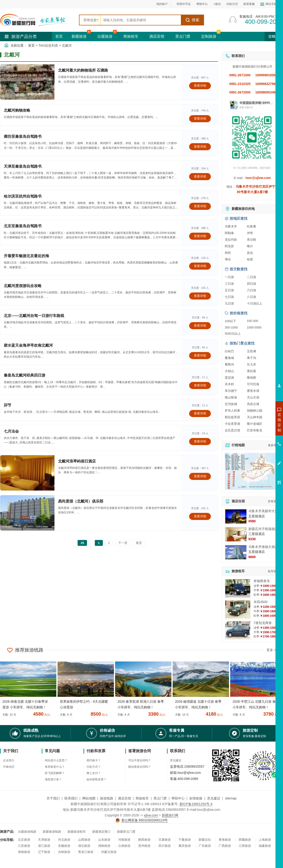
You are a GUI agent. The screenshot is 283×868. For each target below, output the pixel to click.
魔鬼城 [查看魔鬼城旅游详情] (229, 358)
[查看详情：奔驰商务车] (238, 588)
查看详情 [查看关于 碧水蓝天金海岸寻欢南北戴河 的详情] (200, 355)
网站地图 (89, 798)
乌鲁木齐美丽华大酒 (263, 511)
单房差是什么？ (55, 767)
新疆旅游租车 (77, 832)
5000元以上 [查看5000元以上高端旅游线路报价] (233, 334)
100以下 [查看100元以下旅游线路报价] (230, 321)
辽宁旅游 (44, 852)
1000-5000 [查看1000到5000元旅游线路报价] (254, 327)
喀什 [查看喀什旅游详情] (250, 246)
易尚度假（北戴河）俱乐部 (81, 501)
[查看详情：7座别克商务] (238, 630)
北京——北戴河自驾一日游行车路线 (34, 316)
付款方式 (232, 4)
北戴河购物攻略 (17, 110)
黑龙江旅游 (86, 852)
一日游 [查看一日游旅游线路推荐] (229, 277)
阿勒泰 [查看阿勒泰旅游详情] (229, 233)
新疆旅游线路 (52, 832)
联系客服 (249, 4)
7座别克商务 (263, 623)
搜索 (192, 20)
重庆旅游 (185, 846)
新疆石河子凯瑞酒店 (263, 529)
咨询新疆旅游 (258, 422)
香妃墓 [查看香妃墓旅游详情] (252, 371)
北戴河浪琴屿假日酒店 (77, 461)
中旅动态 (9, 767)
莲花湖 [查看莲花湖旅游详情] (229, 378)
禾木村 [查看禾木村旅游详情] (229, 384)
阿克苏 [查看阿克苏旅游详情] (229, 246)
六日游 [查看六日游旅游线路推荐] (252, 290)
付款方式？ (94, 767)
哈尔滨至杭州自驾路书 (23, 196)
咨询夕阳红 (258, 456)
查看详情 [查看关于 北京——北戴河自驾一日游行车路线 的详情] (200, 326)
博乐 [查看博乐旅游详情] (228, 259)
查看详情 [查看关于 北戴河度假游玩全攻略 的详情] (200, 296)
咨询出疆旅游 (258, 431)
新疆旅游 (79, 36)
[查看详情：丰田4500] (238, 609)
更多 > (271, 650)
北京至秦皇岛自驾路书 (23, 226)
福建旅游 (265, 846)
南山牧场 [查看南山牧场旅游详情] (231, 397)
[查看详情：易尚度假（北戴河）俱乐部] (27, 513)
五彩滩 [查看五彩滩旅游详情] (252, 351)
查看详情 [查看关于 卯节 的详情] (200, 413)
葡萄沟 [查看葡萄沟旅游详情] (229, 364)
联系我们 (71, 798)
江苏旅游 (24, 846)
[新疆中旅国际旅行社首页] (38, 20)
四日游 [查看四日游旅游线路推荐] (252, 284)
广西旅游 (225, 846)
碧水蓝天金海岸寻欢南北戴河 (28, 345)
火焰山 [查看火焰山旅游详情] (229, 371)
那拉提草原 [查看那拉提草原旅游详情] (232, 417)
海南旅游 (24, 852)
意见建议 (176, 760)
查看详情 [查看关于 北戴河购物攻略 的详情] (200, 119)
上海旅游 (265, 840)
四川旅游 (165, 846)
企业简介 (9, 760)
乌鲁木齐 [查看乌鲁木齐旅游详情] (231, 226)
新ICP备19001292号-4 (196, 804)
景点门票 (183, 36)
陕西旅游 (144, 840)
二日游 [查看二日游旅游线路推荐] (252, 277)
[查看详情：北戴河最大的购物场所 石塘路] (27, 82)
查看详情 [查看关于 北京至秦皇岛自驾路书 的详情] (200, 236)
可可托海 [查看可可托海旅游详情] (253, 384)
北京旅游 (24, 840)
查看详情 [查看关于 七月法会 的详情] (200, 441)
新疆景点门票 (126, 832)
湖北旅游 (84, 846)
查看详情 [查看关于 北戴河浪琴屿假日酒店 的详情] (200, 476)
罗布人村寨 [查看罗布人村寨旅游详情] (232, 411)
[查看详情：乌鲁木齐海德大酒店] (236, 552)
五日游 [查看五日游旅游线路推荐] (229, 290)
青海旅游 (225, 840)
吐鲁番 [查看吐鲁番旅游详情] (252, 226)
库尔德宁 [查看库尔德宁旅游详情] (231, 391)
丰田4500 (260, 602)
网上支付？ (94, 773)
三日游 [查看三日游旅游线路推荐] (229, 284)
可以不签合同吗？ (140, 760)
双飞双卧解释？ (55, 773)
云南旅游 (124, 846)
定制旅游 (209, 36)
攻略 (274, 36)
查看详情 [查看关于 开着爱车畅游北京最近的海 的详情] (200, 266)
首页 (59, 36)
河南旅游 (124, 840)
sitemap (231, 798)
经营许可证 (184, 4)
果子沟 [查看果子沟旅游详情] (252, 358)
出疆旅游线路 (27, 832)
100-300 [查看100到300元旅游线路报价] (253, 321)
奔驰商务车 (262, 581)
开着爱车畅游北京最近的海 (26, 256)
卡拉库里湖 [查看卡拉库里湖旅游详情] (232, 424)
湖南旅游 (104, 846)
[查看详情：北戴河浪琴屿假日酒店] (27, 473)
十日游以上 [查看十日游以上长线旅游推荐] (255, 303)
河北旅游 (64, 840)
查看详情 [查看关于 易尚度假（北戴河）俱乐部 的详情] (200, 516)
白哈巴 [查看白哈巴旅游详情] (229, 351)
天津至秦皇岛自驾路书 (23, 166)
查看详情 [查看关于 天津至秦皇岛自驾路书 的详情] (200, 176)
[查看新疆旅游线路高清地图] (252, 471)
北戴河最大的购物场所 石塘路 (83, 70)
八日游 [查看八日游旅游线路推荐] (252, 297)
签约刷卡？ (94, 760)
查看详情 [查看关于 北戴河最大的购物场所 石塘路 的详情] (200, 86)
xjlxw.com (151, 815)
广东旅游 (205, 846)
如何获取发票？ (96, 779)
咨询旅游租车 (258, 448)
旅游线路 (107, 798)
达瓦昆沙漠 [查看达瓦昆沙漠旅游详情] (232, 430)
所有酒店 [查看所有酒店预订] (274, 501)
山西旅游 (84, 840)
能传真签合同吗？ (140, 767)
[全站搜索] (141, 20)
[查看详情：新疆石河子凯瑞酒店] (236, 534)
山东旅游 (104, 840)
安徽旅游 (64, 846)
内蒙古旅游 (109, 852)
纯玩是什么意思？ (56, 760)
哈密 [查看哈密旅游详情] (250, 259)
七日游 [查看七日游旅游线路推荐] (229, 297)
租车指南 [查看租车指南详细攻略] (274, 571)
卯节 (8, 405)
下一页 (123, 543)
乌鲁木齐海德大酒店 (263, 547)
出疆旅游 (105, 36)
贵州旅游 (144, 846)
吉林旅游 (64, 852)
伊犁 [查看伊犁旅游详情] (250, 233)
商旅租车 (131, 36)
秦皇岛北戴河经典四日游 (25, 375)
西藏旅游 (245, 840)
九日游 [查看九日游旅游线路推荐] (229, 303)
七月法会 (11, 431)
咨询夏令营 (258, 439)
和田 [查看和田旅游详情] (228, 253)
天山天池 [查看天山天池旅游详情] (253, 397)
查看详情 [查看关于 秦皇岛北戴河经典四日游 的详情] (200, 385)
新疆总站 (205, 840)
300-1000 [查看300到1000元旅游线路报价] (231, 327)
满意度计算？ (53, 779)
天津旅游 (44, 840)
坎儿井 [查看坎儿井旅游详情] (252, 364)
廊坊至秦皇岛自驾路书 (23, 136)
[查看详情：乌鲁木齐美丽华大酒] (236, 516)
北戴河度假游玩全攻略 (23, 286)
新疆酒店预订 (101, 832)
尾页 (139, 543)
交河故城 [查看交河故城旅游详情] (231, 404)
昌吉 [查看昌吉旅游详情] (250, 253)
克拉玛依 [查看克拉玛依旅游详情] (231, 240)
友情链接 (196, 798)
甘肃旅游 (165, 840)
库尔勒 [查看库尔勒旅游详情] (252, 240)
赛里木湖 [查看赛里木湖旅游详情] (253, 391)
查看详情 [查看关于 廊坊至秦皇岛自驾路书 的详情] (200, 147)
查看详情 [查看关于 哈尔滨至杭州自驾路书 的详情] (200, 206)
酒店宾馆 (157, 36)
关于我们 (53, 798)
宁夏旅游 (185, 840)
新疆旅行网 (170, 815)
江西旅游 (245, 846)
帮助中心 (202, 4)
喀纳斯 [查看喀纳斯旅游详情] (252, 378)
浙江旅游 (44, 846)
